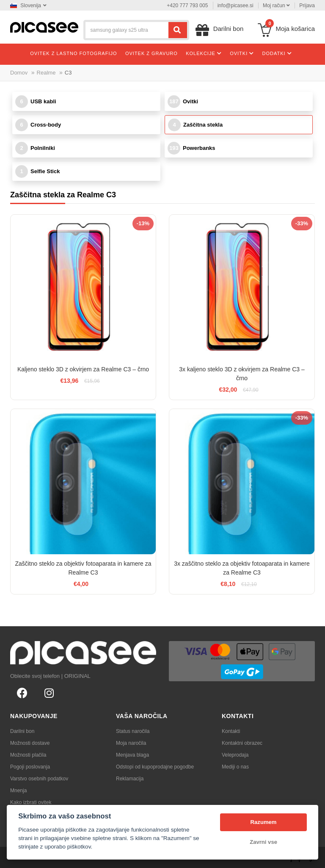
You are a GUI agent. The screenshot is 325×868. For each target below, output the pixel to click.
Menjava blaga (132, 755)
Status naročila (133, 731)
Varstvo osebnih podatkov (39, 779)
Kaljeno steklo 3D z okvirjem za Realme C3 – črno (83, 369)
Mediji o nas (235, 767)
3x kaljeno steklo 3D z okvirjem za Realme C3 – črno (242, 374)
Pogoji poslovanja (30, 767)
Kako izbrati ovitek (31, 802)
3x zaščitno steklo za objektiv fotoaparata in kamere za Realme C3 (242, 568)
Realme (46, 73)
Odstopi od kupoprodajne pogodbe (155, 767)
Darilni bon (22, 731)
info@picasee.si (235, 6)
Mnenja (18, 791)
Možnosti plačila (28, 755)
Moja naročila (131, 743)
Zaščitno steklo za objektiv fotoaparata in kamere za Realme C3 (83, 568)
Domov (19, 73)
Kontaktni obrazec (242, 743)
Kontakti (231, 731)
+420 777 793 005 (187, 6)
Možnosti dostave (30, 743)
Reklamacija (130, 779)
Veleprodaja (235, 755)
